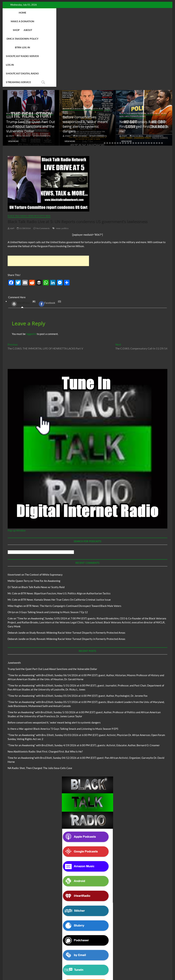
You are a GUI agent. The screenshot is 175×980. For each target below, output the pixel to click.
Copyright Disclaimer (100, 961)
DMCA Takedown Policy (102, 13)
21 (157, 82)
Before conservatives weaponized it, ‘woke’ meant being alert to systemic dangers (85, 63)
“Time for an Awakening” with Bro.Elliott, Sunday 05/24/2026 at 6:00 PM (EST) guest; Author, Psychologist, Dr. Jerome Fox (78, 635)
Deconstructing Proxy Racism (32, 957)
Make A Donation (47, 13)
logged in (31, 273)
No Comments (42, 75)
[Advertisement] (48, 200)
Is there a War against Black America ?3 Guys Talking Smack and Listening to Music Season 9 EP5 (63, 668)
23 (162, 82)
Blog (51, 53)
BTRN (9, 56)
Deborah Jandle (17, 572)
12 (133, 82)
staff (10, 75)
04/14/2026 (137, 75)
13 (136, 82)
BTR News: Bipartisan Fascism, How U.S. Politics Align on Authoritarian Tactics (66, 533)
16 (144, 82)
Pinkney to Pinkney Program (95, 957)
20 (154, 82)
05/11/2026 (80, 75)
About (78, 13)
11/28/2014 (24, 168)
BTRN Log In (130, 13)
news (58, 168)
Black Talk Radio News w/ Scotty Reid (27, 53)
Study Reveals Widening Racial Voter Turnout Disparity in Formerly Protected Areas (77, 572)
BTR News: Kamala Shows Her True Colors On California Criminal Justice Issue (66, 539)
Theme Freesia (65, 969)
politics (65, 168)
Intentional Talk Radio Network (63, 957)
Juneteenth (14, 602)
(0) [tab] (22, 243)
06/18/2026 (24, 75)
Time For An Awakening (47, 520)
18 (149, 82)
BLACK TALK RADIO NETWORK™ (26, 968)
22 (159, 82)
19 (152, 82)
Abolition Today (83, 954)
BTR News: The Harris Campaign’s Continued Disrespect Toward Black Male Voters (74, 545)
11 (131, 82)
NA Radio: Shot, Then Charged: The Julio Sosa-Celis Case (40, 707)
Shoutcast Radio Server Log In (49, 21)
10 (128, 82)
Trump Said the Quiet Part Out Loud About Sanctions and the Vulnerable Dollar (31, 66)
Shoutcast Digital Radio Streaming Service (103, 21)
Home (28, 13)
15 (141, 82)
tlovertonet (14, 514)
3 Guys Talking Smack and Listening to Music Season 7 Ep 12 (53, 551)
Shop (66, 13)
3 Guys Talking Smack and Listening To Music (51, 954)
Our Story (117, 957)
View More (13, 81)
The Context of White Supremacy (44, 514)
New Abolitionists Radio (133, 56)
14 (139, 82)
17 (146, 82)
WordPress (21, 243)
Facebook (47, 243)
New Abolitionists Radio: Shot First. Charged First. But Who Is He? (144, 66)
